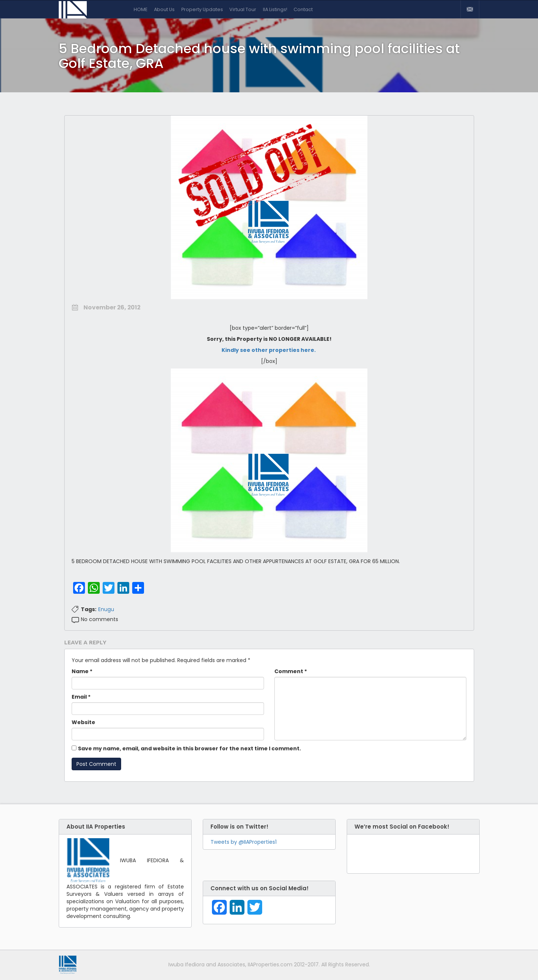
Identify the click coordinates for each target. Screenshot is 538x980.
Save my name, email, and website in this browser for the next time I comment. (189, 748)
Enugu (106, 609)
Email (81, 697)
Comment (291, 671)
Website (83, 722)
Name (82, 671)
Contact (303, 9)
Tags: (89, 609)
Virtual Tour (243, 9)
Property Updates (202, 9)
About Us (164, 9)
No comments (100, 619)
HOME (141, 9)
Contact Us (470, 9)
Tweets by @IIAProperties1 (244, 842)
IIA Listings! (275, 9)
